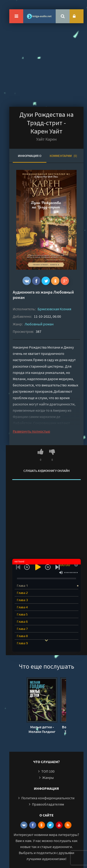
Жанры (48, 777)
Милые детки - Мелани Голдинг (42, 729)
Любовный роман (39, 324)
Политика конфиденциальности (48, 798)
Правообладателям (48, 804)
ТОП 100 (48, 771)
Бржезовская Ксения (54, 309)
